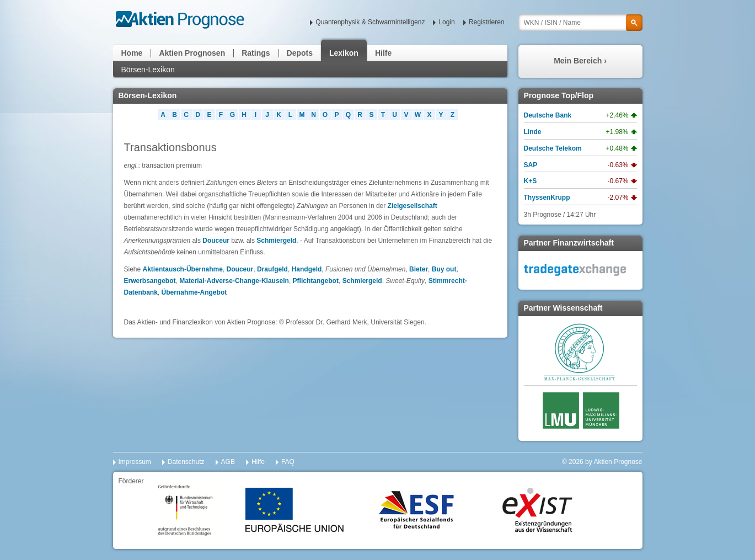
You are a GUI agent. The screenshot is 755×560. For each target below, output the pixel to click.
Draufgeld (272, 269)
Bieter (419, 269)
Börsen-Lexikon (148, 70)
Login (446, 22)
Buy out (444, 269)
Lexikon (344, 53)
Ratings (256, 53)
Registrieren (487, 22)
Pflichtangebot (316, 281)
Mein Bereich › (580, 61)
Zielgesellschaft (413, 206)
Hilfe (383, 53)
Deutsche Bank (548, 115)
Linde (533, 132)
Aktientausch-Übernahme (183, 269)
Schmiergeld (276, 241)
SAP (531, 165)
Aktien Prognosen (192, 53)
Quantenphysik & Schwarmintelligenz (370, 22)
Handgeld (307, 269)
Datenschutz (186, 462)
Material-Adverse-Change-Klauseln (234, 281)
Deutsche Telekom (553, 148)
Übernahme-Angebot (194, 292)
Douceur (216, 241)
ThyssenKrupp (547, 198)
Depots (300, 53)
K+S (531, 181)
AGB (228, 462)
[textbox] (580, 23)
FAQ (288, 462)
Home (132, 53)
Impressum (135, 462)
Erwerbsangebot (150, 281)
